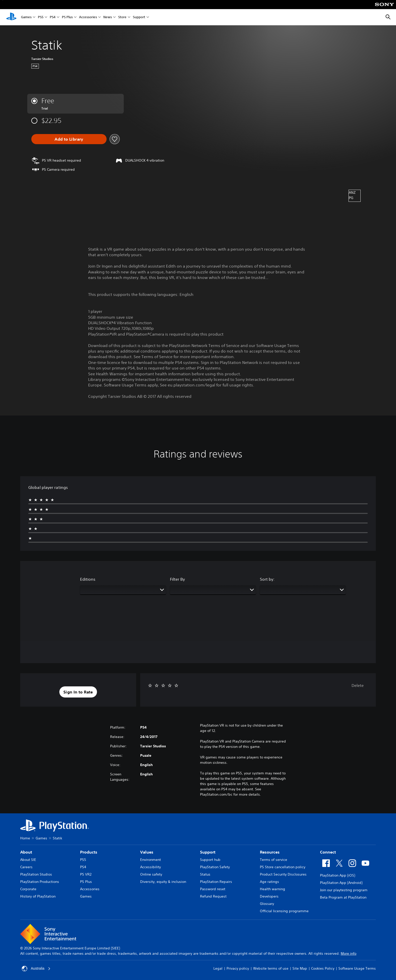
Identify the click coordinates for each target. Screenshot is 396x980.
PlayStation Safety (215, 867)
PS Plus (67, 17)
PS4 (53, 17)
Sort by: (267, 579)
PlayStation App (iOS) (338, 875)
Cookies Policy (323, 968)
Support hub (210, 860)
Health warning (273, 889)
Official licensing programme (284, 911)
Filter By (177, 579)
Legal (218, 968)
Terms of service (274, 860)
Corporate (28, 889)
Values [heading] (147, 852)
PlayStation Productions (40, 882)
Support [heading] (208, 852)
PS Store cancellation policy (283, 867)
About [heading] (26, 852)
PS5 (41, 17)
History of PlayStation (38, 896)
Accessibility (151, 867)
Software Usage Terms (357, 968)
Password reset (213, 889)
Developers (269, 896)
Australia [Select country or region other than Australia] (36, 969)
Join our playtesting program (344, 890)
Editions (88, 579)
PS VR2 (86, 874)
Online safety (151, 874)
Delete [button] (358, 685)
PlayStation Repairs (216, 882)
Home (25, 838)
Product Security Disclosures (283, 874)
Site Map (300, 968)
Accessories (88, 17)
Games (26, 17)
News (108, 17)
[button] (78, 692)
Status (205, 874)
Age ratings (269, 882)
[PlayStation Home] (11, 17)
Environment (151, 860)
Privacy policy (238, 968)
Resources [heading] (270, 852)
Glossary (267, 904)
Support (139, 17)
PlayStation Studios (36, 874)
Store (122, 17)
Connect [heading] (328, 852)
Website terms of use (271, 968)
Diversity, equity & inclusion (163, 882)
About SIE (28, 860)
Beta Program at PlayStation (343, 897)
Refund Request (213, 896)
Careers (26, 867)
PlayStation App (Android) (341, 883)
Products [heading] (89, 852)
